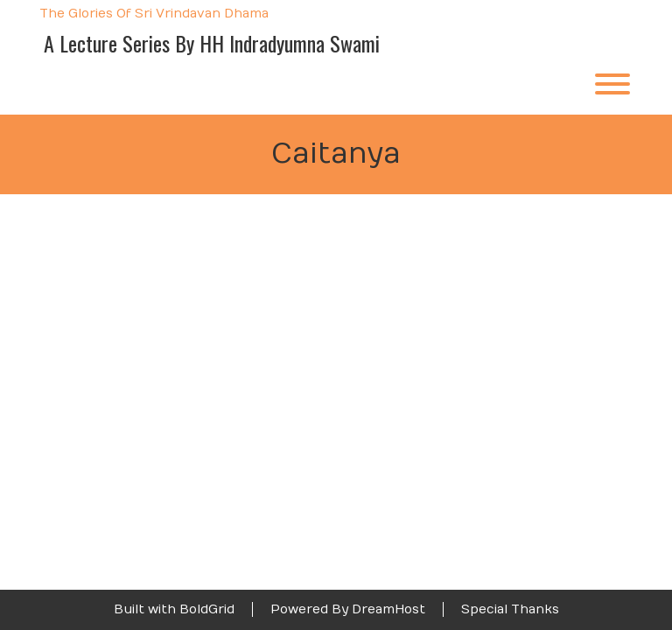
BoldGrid (207, 609)
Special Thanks (510, 609)
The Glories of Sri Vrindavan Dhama (154, 14)
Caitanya (336, 154)
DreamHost (388, 609)
